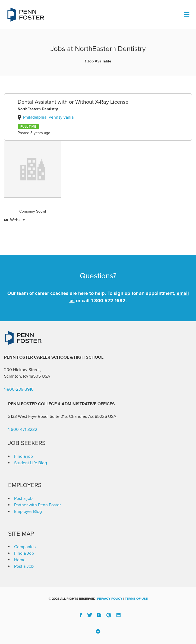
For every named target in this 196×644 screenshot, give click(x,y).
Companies (25, 547)
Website (17, 220)
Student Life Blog (31, 463)
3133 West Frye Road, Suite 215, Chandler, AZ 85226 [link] (58, 416)
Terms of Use (136, 599)
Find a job (23, 456)
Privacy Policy (110, 599)
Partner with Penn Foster (37, 505)
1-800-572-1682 (108, 301)
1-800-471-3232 (23, 430)
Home (20, 560)
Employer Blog (28, 512)
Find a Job (24, 553)
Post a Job (24, 566)
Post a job (23, 498)
